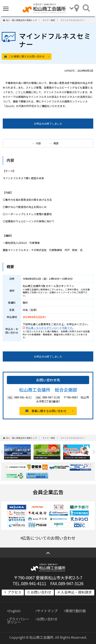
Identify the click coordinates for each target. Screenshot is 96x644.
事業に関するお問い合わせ (49, 411)
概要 (56, 143)
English (14, 611)
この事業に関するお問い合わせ (27, 56)
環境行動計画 (76, 611)
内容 (38, 143)
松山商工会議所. (42, 637)
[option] (19, 452)
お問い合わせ (47, 619)
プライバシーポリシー (18, 620)
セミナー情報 (49, 20)
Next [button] (94, 452)
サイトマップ (47, 611)
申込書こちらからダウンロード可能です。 (50, 328)
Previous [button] (2, 452)
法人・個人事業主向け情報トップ (21, 20)
